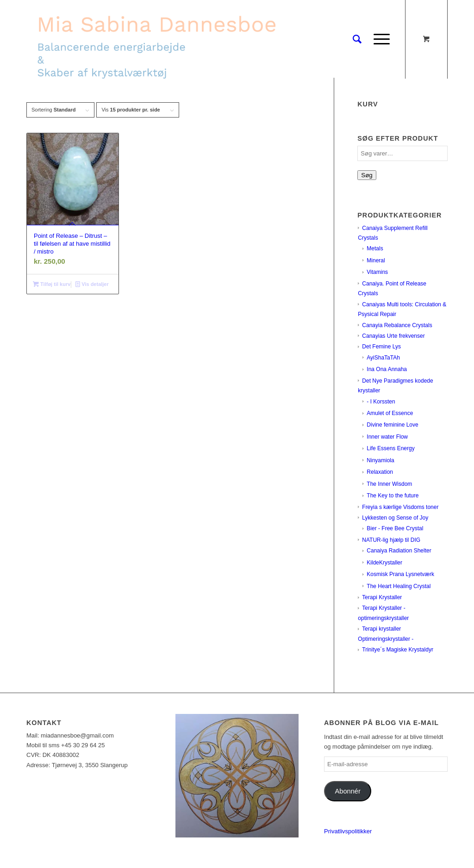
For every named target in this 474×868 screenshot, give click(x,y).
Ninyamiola (380, 460)
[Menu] (379, 39)
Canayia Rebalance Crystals (397, 325)
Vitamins (377, 272)
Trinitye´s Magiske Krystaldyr (398, 650)
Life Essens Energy (390, 448)
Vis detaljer (92, 284)
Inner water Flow (387, 437)
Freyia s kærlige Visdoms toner (400, 507)
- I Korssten (381, 402)
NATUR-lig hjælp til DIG (391, 540)
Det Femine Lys (381, 347)
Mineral (376, 260)
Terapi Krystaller (382, 597)
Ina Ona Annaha (387, 369)
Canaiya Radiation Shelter (399, 551)
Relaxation (380, 472)
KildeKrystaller (384, 563)
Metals (375, 248)
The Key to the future (393, 496)
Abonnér (348, 791)
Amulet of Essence (390, 413)
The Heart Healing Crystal (399, 586)
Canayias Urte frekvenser (393, 336)
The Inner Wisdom (389, 484)
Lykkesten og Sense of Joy (395, 518)
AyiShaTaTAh (383, 358)
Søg (367, 175)
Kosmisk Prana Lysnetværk (400, 574)
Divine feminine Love (392, 425)
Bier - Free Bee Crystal (395, 528)
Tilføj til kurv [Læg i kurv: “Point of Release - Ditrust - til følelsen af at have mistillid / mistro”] (52, 284)
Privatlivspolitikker (348, 831)
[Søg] (357, 39)
